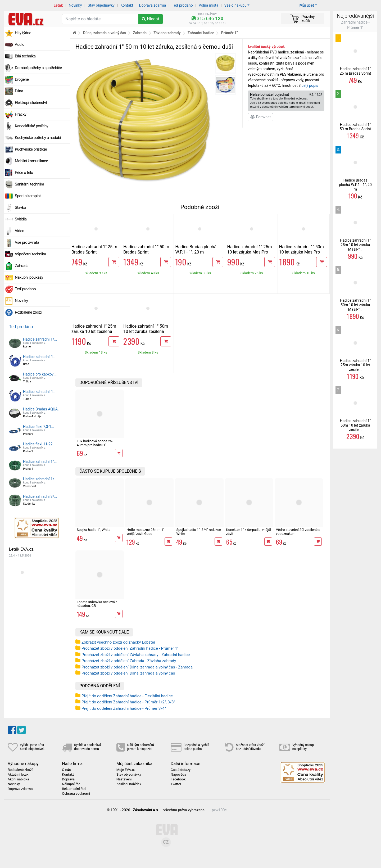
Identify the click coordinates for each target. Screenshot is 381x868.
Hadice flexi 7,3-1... (39, 427)
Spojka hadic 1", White (94, 530)
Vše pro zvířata (27, 242)
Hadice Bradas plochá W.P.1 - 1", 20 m (196, 249)
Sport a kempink (28, 196)
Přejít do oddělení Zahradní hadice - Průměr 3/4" (124, 708)
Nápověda (178, 775)
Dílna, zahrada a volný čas (105, 33)
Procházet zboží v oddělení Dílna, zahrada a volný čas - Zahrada (137, 667)
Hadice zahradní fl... (39, 357)
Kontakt (127, 5)
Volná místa (208, 5)
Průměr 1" (230, 33)
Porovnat (260, 117)
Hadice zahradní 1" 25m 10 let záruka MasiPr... (355, 245)
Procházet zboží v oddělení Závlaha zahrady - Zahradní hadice (136, 655)
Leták (58, 5)
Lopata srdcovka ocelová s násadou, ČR (97, 604)
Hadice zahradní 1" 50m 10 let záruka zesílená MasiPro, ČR (146, 331)
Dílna (19, 91)
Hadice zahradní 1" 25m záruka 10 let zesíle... (355, 365)
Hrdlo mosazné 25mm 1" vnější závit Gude (145, 532)
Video (20, 231)
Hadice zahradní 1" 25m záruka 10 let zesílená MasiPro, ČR (94, 331)
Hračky (21, 114)
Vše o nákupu (235, 5)
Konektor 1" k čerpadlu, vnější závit (249, 532)
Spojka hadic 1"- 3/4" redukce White (199, 532)
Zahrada (22, 266)
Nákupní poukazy (29, 277)
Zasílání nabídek (129, 784)
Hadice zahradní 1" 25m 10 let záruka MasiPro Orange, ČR (250, 252)
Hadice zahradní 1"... (40, 462)
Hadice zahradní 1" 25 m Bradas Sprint (94, 249)
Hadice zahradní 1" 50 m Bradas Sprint (146, 249)
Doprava (68, 779)
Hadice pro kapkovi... (40, 374)
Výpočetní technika (30, 254)
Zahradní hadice (201, 33)
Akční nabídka (18, 779)
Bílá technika (25, 56)
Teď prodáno (182, 5)
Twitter (176, 784)
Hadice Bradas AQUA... (42, 409)
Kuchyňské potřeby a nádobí (38, 138)
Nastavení (124, 779)
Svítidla (21, 219)
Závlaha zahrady (167, 33)
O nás (66, 770)
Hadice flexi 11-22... (39, 444)
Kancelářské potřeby (31, 126)
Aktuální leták (18, 775)
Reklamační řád (74, 789)
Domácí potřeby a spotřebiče (38, 68)
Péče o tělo (24, 173)
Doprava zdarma (153, 5)
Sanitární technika (30, 184)
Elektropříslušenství (31, 103)
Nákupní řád (71, 784)
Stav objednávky (101, 5)
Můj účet (307, 5)
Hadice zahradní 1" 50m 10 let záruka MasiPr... (355, 305)
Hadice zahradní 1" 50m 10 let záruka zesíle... (355, 425)
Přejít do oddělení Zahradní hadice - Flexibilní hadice (127, 696)
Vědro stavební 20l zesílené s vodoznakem (298, 532)
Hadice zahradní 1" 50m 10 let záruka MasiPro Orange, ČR (301, 252)
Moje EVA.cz (126, 770)
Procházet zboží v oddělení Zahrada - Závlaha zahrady (129, 661)
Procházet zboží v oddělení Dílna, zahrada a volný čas (128, 673)
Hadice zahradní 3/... (40, 496)
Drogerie (22, 79)
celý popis (310, 85)
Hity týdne (23, 33)
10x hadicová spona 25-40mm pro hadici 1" (95, 443)
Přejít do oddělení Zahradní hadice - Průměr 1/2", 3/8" (128, 702)
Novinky (75, 5)
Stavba (21, 207)
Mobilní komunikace (31, 161)
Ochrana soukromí (76, 794)
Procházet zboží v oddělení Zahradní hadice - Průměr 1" (130, 648)
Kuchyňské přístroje (31, 149)
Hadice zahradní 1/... (40, 339)
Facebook (178, 779)
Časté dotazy (181, 770)
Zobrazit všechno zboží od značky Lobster (118, 642)
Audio (20, 44)
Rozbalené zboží (28, 312)
